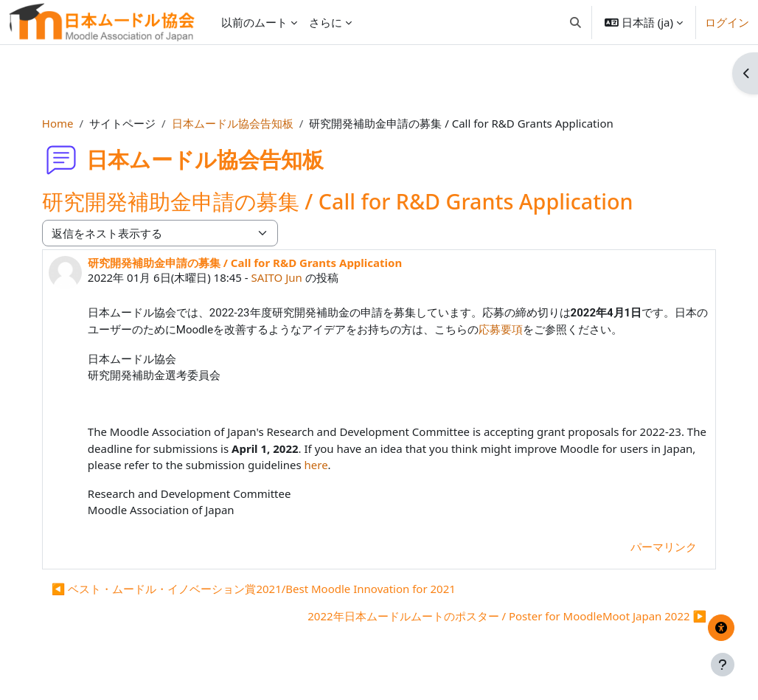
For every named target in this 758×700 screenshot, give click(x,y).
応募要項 (533, 330)
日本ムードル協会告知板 (243, 123)
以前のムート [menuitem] (254, 22)
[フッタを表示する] (723, 665)
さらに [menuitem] (326, 22)
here (361, 465)
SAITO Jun (287, 277)
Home (68, 123)
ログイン (727, 22)
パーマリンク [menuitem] (653, 547)
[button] (576, 22)
